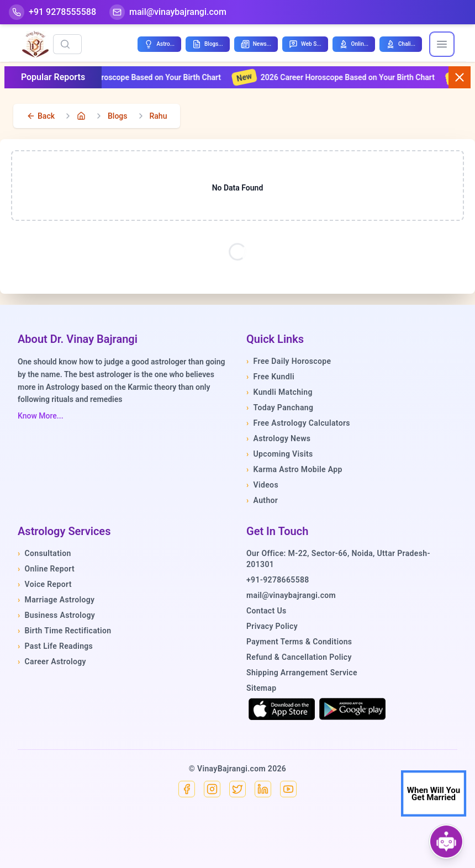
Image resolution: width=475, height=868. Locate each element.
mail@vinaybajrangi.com (291, 595)
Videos (262, 485)
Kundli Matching (279, 392)
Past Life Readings (55, 646)
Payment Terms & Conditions (299, 642)
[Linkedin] (263, 789)
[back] (41, 116)
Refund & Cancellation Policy (299, 657)
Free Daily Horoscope (289, 361)
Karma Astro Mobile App (294, 469)
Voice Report (45, 584)
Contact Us (266, 611)
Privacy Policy (272, 626)
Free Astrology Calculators (298, 423)
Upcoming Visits (280, 454)
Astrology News (278, 438)
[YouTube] (288, 789)
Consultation (44, 553)
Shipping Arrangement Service (302, 673)
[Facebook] (187, 789)
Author (262, 500)
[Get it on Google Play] (352, 709)
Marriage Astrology (56, 600)
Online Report (46, 569)
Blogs (118, 116)
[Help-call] (52, 12)
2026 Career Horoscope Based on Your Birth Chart (342, 77)
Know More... (41, 416)
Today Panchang (280, 407)
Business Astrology (56, 615)
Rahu (159, 116)
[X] (237, 789)
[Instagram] (212, 789)
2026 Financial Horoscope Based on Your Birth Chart (124, 77)
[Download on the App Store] (282, 709)
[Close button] (460, 77)
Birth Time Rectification (65, 631)
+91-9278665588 (278, 580)
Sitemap (261, 688)
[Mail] (168, 12)
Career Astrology (52, 661)
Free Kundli (270, 377)
